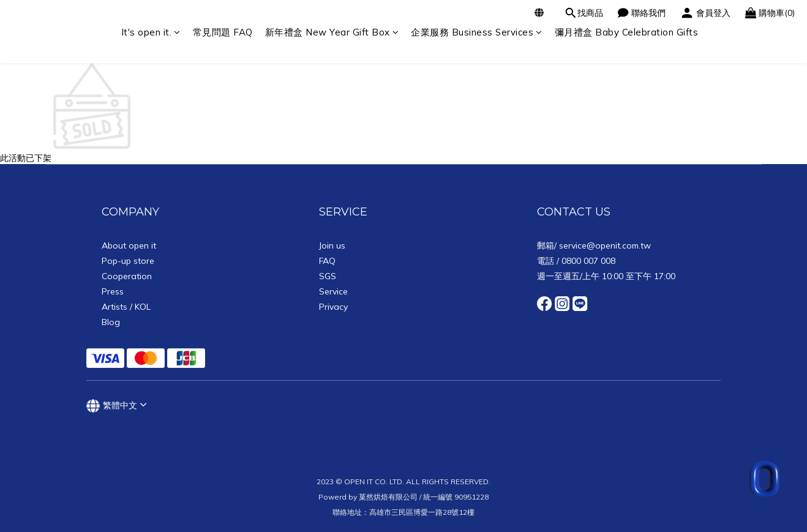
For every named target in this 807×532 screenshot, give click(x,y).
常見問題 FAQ (223, 32)
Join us (332, 245)
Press (113, 291)
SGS (328, 276)
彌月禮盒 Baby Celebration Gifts (627, 32)
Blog (111, 322)
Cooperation (127, 276)
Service (333, 291)
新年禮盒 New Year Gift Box (332, 32)
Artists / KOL (126, 307)
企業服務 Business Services (477, 32)
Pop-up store (128, 261)
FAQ (327, 261)
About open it (129, 245)
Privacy (333, 307)
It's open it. (151, 32)
